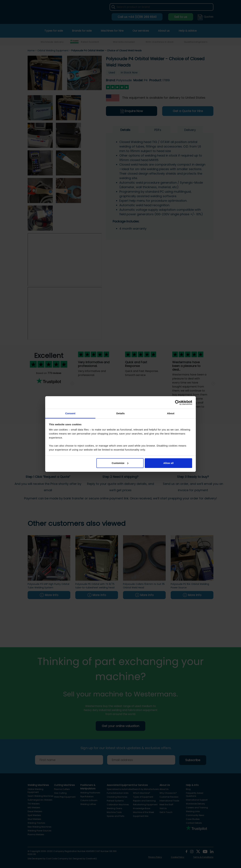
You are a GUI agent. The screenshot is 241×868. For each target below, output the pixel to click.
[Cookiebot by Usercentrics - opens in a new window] (177, 403)
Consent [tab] (70, 413)
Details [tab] (120, 413)
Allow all (168, 463)
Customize (120, 463)
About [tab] (171, 413)
